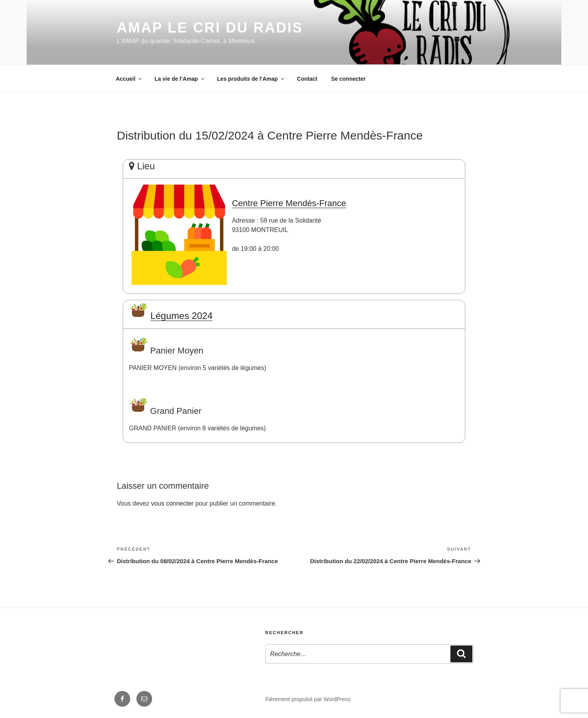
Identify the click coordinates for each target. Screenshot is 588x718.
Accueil (130, 79)
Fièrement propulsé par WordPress (308, 699)
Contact (307, 79)
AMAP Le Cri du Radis (210, 28)
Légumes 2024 (182, 316)
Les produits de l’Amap (251, 79)
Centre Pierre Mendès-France (289, 203)
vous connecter (172, 503)
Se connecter (348, 79)
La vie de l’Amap (180, 79)
